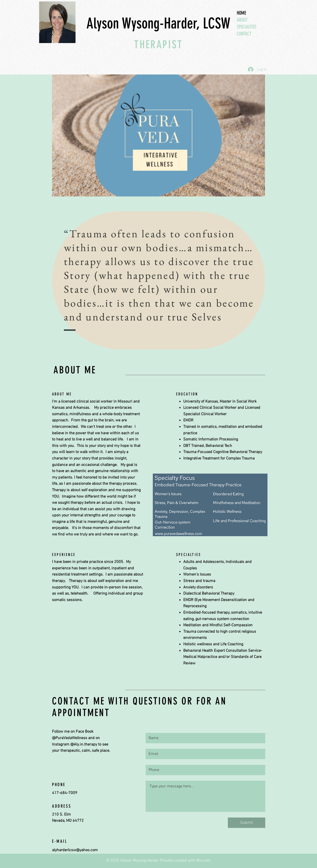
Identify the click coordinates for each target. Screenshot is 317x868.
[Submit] (247, 823)
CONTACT (244, 34)
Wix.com (203, 861)
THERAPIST (158, 45)
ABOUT (242, 20)
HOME (241, 13)
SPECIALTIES (247, 27)
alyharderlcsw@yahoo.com (75, 850)
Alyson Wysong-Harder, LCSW (158, 23)
